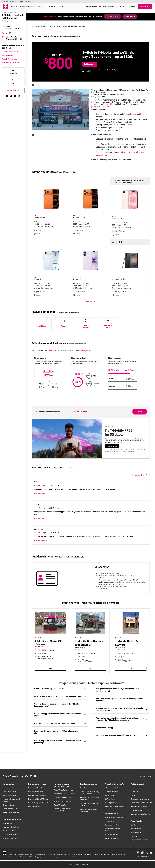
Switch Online (130, 17)
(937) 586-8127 (43, 653)
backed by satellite (104, 155)
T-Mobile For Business (9, 59)
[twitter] (11, 96)
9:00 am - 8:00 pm (46, 650)
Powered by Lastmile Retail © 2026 (77, 864)
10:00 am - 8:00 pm (13, 27)
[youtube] (15, 96)
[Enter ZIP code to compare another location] (81, 412)
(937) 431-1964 (9, 33)
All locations (36, 26)
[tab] (60, 689)
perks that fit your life (100, 107)
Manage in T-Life (113, 17)
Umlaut (50, 350)
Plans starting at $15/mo (10, 63)
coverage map (85, 350)
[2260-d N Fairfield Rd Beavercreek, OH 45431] (13, 38)
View (51, 669)
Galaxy (133, 114)
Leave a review (141, 475)
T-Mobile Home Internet (10, 52)
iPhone (126, 114)
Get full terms (86, 72)
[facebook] (7, 96)
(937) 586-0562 (123, 657)
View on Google (41, 494)
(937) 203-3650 (83, 657)
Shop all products (91, 302)
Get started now (112, 446)
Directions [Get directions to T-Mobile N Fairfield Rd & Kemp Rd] (13, 72)
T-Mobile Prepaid (7, 55)
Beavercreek (54, 26)
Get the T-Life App (13, 90)
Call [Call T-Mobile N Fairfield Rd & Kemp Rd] (13, 82)
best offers (110, 104)
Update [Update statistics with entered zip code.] (140, 412)
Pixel (142, 114)
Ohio (45, 26)
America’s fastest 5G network (126, 152)
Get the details (90, 64)
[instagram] (19, 96)
